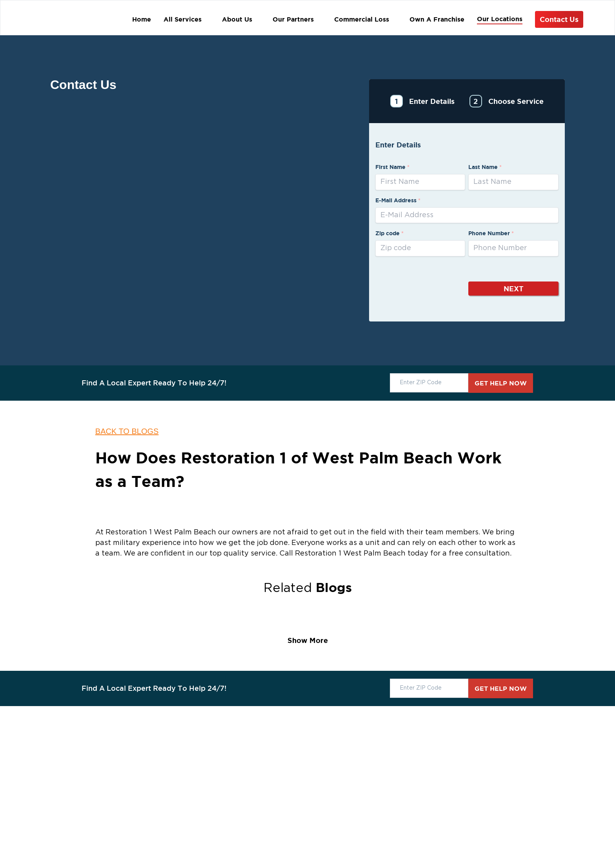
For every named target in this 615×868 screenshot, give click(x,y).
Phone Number (491, 233)
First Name (392, 167)
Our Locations (500, 19)
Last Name (485, 167)
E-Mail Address (398, 200)
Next (514, 289)
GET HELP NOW (501, 383)
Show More (308, 640)
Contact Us (559, 19)
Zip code (389, 233)
